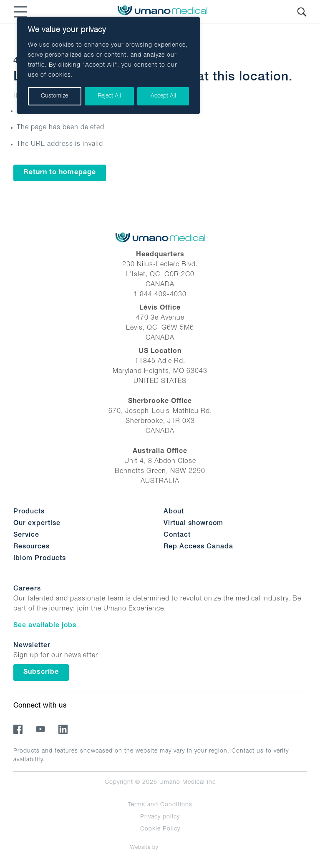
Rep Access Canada (198, 547)
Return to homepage (60, 173)
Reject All (109, 96)
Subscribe (41, 673)
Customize (54, 96)
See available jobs (45, 626)
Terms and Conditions (160, 805)
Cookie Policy (160, 829)
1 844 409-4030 (160, 295)
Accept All (163, 96)
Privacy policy (160, 817)
